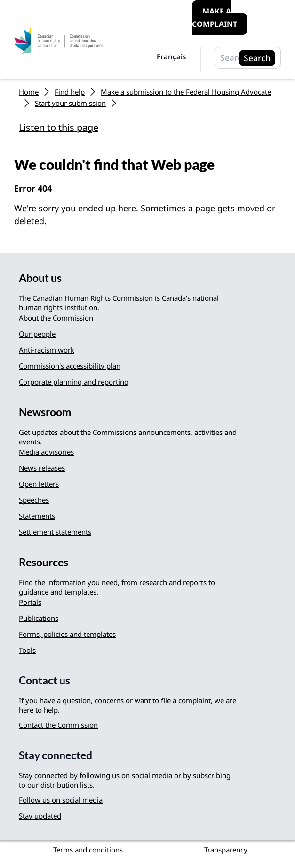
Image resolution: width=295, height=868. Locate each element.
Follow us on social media (61, 800)
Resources (44, 562)
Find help (70, 92)
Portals (30, 602)
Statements (37, 516)
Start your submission (70, 103)
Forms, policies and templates (67, 634)
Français (171, 56)
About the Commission (56, 318)
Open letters (39, 484)
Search (257, 58)
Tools (27, 650)
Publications (39, 618)
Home (29, 92)
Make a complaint (215, 18)
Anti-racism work (47, 350)
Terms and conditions (88, 850)
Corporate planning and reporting (74, 382)
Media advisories (46, 452)
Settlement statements (55, 532)
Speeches (34, 500)
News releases (42, 468)
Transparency (226, 850)
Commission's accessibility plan (70, 366)
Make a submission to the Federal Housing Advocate (186, 92)
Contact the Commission (58, 725)
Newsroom (45, 412)
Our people (37, 334)
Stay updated (40, 816)
